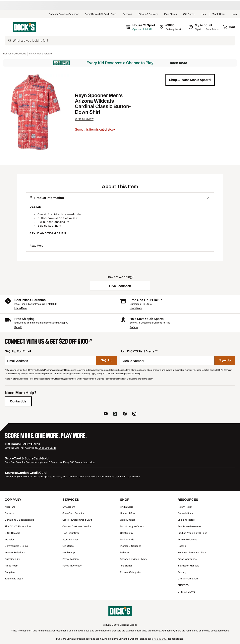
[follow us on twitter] (115, 414)
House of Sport (128, 513)
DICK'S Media (12, 533)
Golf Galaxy (126, 533)
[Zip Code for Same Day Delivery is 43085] (172, 27)
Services (127, 14)
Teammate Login (14, 579)
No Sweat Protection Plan (192, 553)
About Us (10, 507)
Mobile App (69, 553)
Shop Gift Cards (47, 448)
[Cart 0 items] (229, 27)
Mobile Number (133, 361)
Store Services (70, 540)
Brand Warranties (187, 559)
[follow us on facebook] (125, 414)
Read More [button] (36, 246)
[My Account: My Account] (204, 27)
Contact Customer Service (77, 526)
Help (234, 14)
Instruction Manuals (188, 566)
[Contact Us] (18, 401)
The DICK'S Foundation (18, 526)
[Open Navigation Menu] (7, 27)
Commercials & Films (16, 546)
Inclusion (10, 540)
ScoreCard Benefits (73, 513)
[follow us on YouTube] (106, 414)
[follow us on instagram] (134, 414)
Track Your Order (71, 533)
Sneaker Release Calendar (64, 14)
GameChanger (128, 520)
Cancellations (185, 513)
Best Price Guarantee (189, 526)
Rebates (125, 553)
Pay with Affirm (70, 559)
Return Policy (185, 507)
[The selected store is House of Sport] (141, 27)
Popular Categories (131, 572)
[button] (190, 80)
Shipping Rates (186, 520)
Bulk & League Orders (132, 526)
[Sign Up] (107, 360)
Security (182, 572)
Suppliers (10, 572)
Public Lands (127, 540)
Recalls (182, 546)
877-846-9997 (160, 639)
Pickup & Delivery (148, 14)
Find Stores (171, 14)
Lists (203, 14)
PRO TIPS (183, 585)
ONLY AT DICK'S (187, 592)
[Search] (124, 41)
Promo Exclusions (187, 540)
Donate (134, 327)
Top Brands (126, 566)
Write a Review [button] (84, 119)
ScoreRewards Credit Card (77, 520)
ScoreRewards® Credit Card (101, 14)
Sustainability (12, 559)
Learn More (179, 63)
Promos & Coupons (131, 546)
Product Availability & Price (192, 533)
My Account (69, 507)
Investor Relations (15, 553)
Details (18, 327)
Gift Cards (189, 14)
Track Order (219, 14)
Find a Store (127, 507)
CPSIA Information (188, 579)
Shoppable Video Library (133, 559)
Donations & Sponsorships (19, 520)
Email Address (18, 361)
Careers (9, 513)
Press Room (11, 566)
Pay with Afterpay (72, 566)
